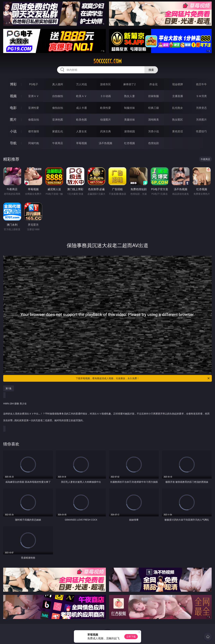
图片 (13, 119)
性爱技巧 (201, 131)
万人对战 (81, 84)
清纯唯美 (154, 120)
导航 (13, 143)
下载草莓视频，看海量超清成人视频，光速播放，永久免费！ (143, 378)
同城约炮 (34, 143)
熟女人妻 (130, 96)
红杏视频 (130, 143)
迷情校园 (130, 131)
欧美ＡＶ (81, 96)
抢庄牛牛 (201, 84)
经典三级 (154, 108)
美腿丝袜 (130, 120)
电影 (13, 108)
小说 (13, 131)
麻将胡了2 (129, 84)
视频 (13, 96)
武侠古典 (105, 131)
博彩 (13, 84)
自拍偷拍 (58, 96)
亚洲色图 (58, 120)
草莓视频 (81, 143)
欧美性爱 (105, 108)
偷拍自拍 (58, 108)
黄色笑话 (178, 131)
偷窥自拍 (34, 120)
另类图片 (201, 120)
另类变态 (201, 108)
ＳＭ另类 (201, 96)
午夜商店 (58, 143)
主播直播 (178, 96)
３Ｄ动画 (105, 96)
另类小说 (154, 131)
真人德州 (58, 84)
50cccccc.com (107, 61)
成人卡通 (81, 108)
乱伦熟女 (178, 108)
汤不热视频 (105, 143)
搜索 (151, 70)
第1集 (9, 388)
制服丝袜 (130, 108)
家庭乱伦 (58, 131)
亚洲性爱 (34, 108)
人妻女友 (81, 131)
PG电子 (34, 84)
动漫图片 (105, 120)
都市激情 (34, 131)
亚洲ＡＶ (34, 96)
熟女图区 (178, 120)
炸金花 (154, 84)
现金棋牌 (178, 84)
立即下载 (131, 637)
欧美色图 (81, 120)
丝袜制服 (154, 96)
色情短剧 (154, 143)
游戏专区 (105, 84)
